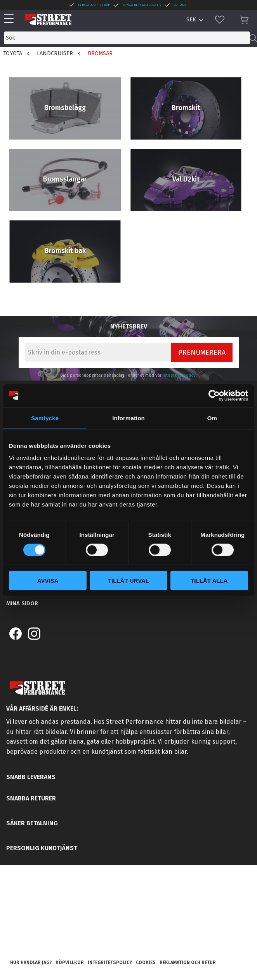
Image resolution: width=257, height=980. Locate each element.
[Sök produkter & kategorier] (127, 38)
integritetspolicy (179, 375)
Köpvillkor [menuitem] (70, 963)
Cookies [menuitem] (146, 963)
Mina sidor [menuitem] (22, 603)
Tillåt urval (128, 581)
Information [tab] (128, 418)
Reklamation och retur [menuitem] (188, 963)
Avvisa (48, 581)
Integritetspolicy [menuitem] (110, 963)
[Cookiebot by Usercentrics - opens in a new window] (214, 395)
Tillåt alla (209, 581)
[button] (11, 19)
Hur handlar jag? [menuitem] (31, 963)
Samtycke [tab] (45, 418)
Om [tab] (212, 418)
